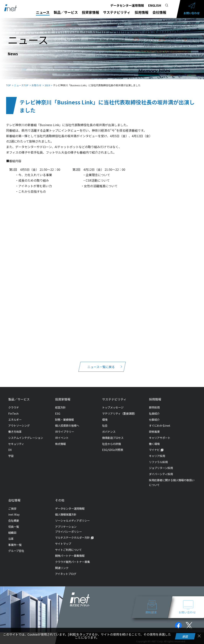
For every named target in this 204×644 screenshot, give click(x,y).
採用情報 (141, 12)
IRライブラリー (65, 428)
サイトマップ (63, 540)
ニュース (43, 12)
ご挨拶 (12, 505)
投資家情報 (90, 12)
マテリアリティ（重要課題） (119, 410)
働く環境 (154, 440)
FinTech (13, 410)
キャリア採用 (157, 452)
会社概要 (14, 517)
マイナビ (154, 446)
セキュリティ (16, 440)
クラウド (14, 403)
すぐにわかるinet (160, 422)
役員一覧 (14, 523)
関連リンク (62, 564)
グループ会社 (16, 547)
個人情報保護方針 (66, 511)
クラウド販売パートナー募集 (72, 558)
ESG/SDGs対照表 (113, 446)
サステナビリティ (117, 12)
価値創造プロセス (113, 434)
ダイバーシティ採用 (161, 470)
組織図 (12, 529)
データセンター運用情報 (127, 5)
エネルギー (15, 416)
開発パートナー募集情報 (70, 552)
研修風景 (154, 428)
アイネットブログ (66, 570)
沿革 (11, 535)
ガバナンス (109, 428)
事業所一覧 (15, 541)
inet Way (14, 511)
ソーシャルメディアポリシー (72, 517)
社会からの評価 (111, 440)
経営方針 (60, 403)
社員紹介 (154, 410)
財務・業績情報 (64, 416)
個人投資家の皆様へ (67, 422)
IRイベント (62, 434)
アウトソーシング (19, 422)
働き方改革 (15, 428)
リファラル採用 (158, 458)
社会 (105, 422)
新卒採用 (154, 403)
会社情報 (159, 12)
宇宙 (11, 452)
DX (10, 446)
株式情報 (60, 440)
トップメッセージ (113, 403)
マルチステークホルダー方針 (72, 534)
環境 (105, 416)
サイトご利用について (68, 546)
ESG (58, 410)
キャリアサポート (160, 434)
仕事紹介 (154, 416)
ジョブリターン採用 (161, 464)
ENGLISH (155, 5)
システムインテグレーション (26, 434)
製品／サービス (66, 12)
